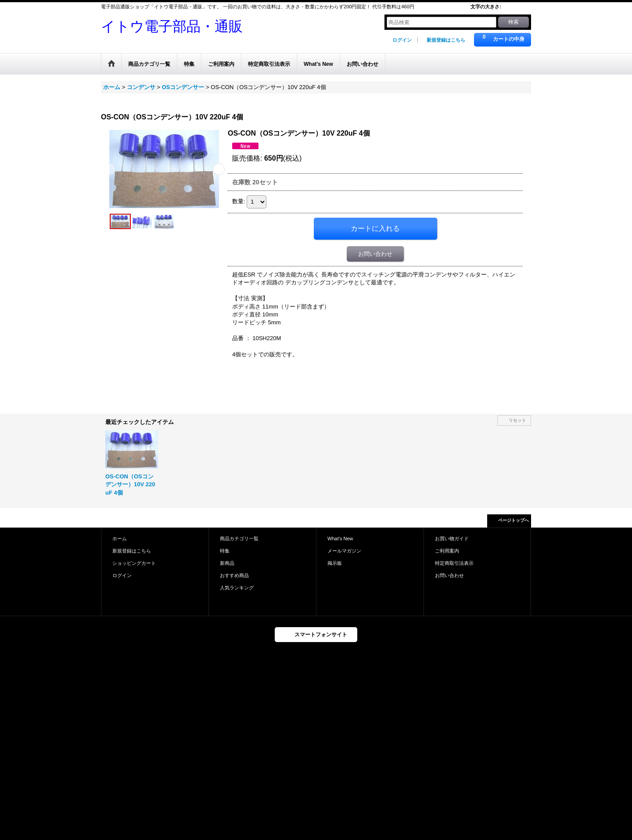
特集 (225, 551)
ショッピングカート (134, 563)
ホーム (120, 538)
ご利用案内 (447, 551)
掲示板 (335, 563)
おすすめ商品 (234, 575)
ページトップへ (513, 520)
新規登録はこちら (446, 40)
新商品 (227, 563)
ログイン (402, 40)
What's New (340, 538)
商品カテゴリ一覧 (239, 538)
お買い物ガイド (452, 538)
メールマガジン (344, 551)
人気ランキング (237, 588)
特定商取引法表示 (454, 563)
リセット (517, 420)
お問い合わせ (375, 254)
